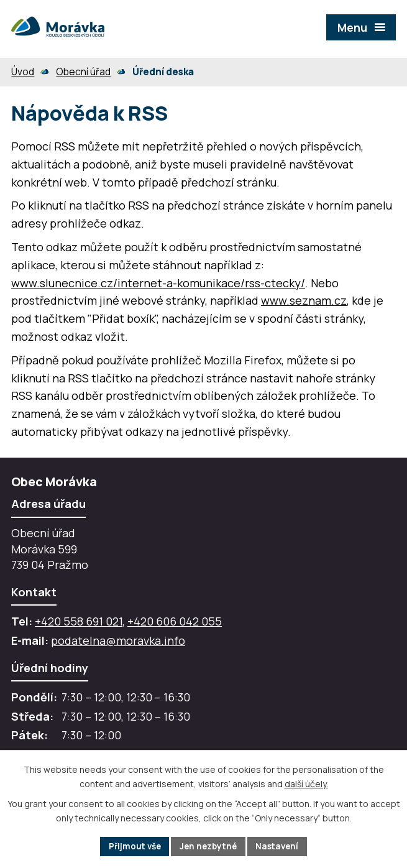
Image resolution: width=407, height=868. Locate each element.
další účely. (306, 783)
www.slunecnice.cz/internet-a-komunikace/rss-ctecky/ (158, 283)
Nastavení (281, 846)
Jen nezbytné (209, 846)
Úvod (23, 72)
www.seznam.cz (304, 300)
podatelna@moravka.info (118, 640)
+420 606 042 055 (175, 621)
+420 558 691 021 (79, 621)
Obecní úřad (83, 72)
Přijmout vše (132, 846)
